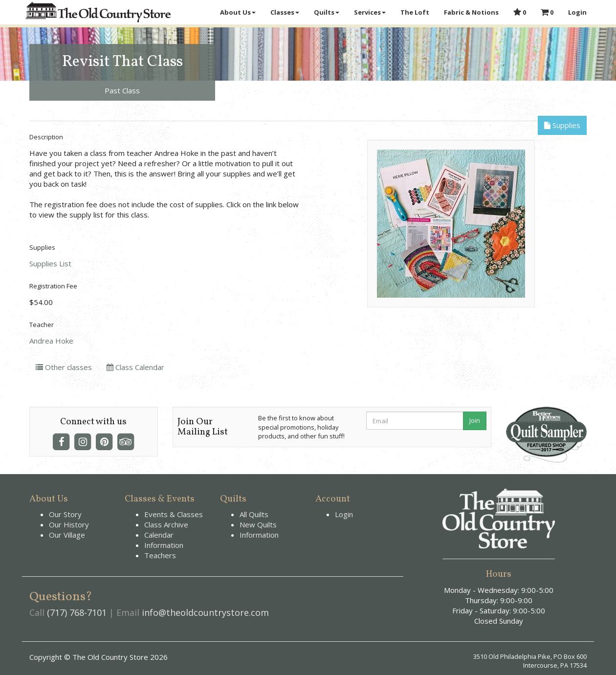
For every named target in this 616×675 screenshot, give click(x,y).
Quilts (327, 12)
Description (46, 137)
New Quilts (258, 524)
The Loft (415, 12)
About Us (238, 12)
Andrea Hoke (51, 341)
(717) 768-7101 (77, 612)
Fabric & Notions (471, 12)
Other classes (64, 367)
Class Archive (166, 524)
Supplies (562, 125)
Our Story (65, 514)
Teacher (42, 325)
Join (475, 420)
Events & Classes (174, 514)
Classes (285, 12)
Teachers (160, 555)
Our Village (67, 535)
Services (370, 12)
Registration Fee (53, 286)
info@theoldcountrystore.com (205, 612)
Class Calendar (135, 367)
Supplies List (50, 263)
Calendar (159, 535)
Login (577, 12)
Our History (69, 524)
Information (164, 545)
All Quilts (254, 514)
